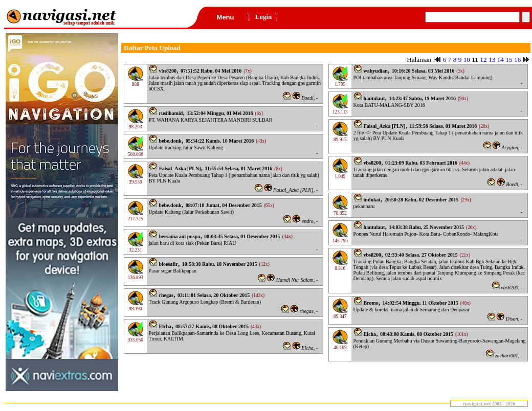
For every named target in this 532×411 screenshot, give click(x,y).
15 (509, 60)
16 (517, 60)
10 (467, 60)
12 (483, 60)
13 (492, 60)
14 (501, 60)
